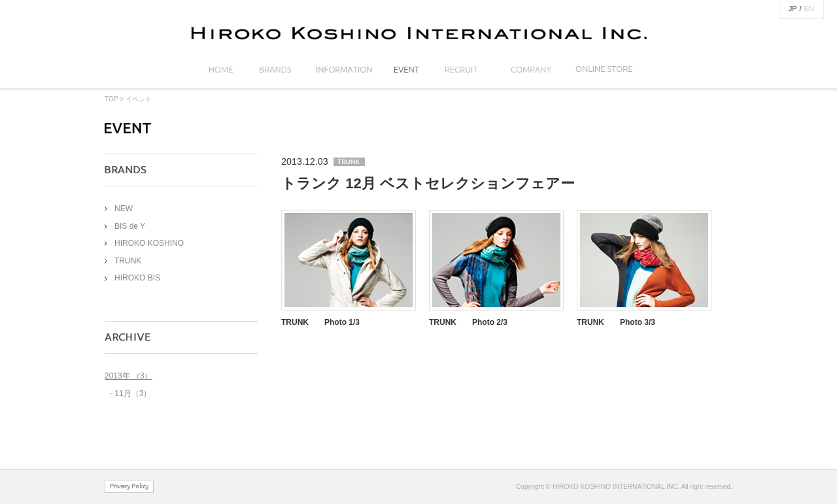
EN (809, 8)
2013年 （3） (128, 376)
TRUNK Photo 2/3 (468, 322)
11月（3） (133, 394)
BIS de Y (130, 226)
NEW (124, 209)
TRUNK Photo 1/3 (320, 322)
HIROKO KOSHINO (149, 243)
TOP (111, 99)
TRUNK (128, 261)
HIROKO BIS (137, 278)
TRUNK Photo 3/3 (616, 322)
